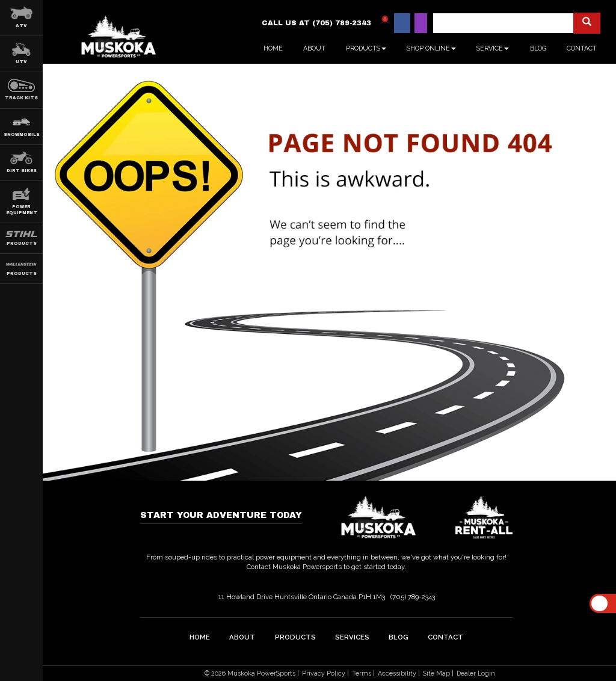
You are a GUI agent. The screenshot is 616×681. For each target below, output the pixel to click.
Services (352, 636)
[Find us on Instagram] (421, 23)
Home (273, 48)
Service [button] (493, 48)
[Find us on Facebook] (402, 23)
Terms (362, 673)
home (200, 636)
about (242, 636)
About (314, 48)
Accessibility (397, 673)
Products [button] (366, 48)
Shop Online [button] (431, 48)
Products (295, 636)
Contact (582, 48)
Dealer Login (476, 673)
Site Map (436, 673)
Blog (538, 48)
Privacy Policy (324, 673)
